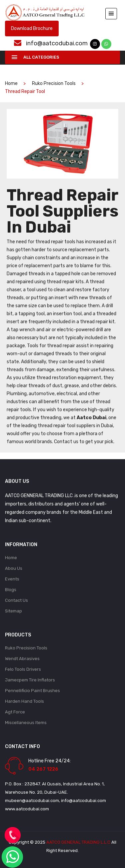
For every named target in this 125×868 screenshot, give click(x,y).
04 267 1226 (43, 769)
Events (12, 579)
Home (11, 558)
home (11, 83)
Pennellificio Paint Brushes (32, 691)
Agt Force (15, 712)
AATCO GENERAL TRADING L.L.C (78, 842)
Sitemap (13, 611)
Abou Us (14, 568)
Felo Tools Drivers (23, 669)
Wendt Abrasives (22, 659)
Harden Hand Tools (24, 701)
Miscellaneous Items (26, 723)
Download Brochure (32, 28)
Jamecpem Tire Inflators (30, 680)
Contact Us (16, 600)
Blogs (11, 590)
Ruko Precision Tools (54, 83)
